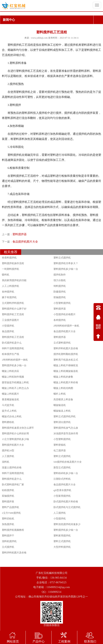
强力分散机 (60, 280)
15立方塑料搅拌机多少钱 (15, 439)
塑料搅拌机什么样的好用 (15, 433)
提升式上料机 (9, 411)
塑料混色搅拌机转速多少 (67, 524)
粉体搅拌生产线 (10, 354)
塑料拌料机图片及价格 (66, 348)
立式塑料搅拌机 (62, 343)
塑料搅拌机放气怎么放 (66, 428)
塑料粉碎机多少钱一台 (66, 473)
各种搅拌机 (8, 292)
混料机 (6, 462)
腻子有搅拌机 (9, 297)
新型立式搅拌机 (62, 467)
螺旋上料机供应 (10, 371)
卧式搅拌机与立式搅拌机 (67, 507)
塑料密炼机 (60, 445)
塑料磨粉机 (8, 422)
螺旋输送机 (60, 405)
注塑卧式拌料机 (62, 479)
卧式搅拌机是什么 (12, 343)
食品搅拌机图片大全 (25, 242)
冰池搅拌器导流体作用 (66, 433)
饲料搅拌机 (60, 286)
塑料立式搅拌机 (62, 258)
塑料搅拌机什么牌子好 (14, 309)
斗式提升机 (8, 405)
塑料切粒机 (8, 519)
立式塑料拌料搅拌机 (13, 303)
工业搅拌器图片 (10, 320)
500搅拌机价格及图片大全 (68, 462)
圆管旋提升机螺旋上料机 (15, 382)
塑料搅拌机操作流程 (13, 263)
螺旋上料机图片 (10, 394)
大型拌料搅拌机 (62, 547)
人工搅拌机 (8, 456)
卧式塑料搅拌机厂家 (13, 485)
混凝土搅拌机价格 (12, 467)
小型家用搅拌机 (62, 496)
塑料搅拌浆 (8, 502)
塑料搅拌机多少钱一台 (66, 269)
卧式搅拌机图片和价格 (66, 502)
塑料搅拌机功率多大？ (66, 263)
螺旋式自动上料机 (12, 416)
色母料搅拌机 (9, 258)
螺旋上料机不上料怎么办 (15, 388)
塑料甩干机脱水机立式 (66, 360)
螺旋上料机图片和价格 (66, 382)
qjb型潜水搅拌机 (62, 490)
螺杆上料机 (60, 394)
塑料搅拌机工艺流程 (13, 314)
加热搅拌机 (8, 524)
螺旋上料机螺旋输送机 (66, 371)
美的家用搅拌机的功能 (14, 280)
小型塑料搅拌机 (62, 303)
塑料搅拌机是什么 (12, 479)
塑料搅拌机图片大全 (13, 445)
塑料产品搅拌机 (10, 507)
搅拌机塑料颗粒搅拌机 (66, 354)
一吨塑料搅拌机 (10, 269)
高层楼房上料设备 (63, 399)
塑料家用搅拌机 (62, 536)
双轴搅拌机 (60, 297)
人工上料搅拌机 (10, 286)
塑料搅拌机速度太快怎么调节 (18, 428)
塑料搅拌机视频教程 (13, 530)
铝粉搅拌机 (8, 490)
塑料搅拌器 (20, 234)
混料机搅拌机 (9, 541)
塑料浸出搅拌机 (62, 422)
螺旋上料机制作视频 (13, 377)
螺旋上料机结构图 (63, 388)
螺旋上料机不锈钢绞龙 (66, 365)
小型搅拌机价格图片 (65, 314)
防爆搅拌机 (60, 292)
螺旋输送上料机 (62, 411)
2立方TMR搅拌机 (11, 513)
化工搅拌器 (60, 450)
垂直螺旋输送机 (10, 399)
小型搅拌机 (8, 326)
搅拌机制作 (60, 275)
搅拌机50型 (8, 450)
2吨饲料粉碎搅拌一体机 (66, 326)
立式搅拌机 (8, 547)
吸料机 (6, 275)
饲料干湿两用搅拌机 (13, 348)
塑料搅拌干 (8, 536)
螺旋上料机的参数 (63, 377)
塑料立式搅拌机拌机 (65, 416)
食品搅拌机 (8, 331)
